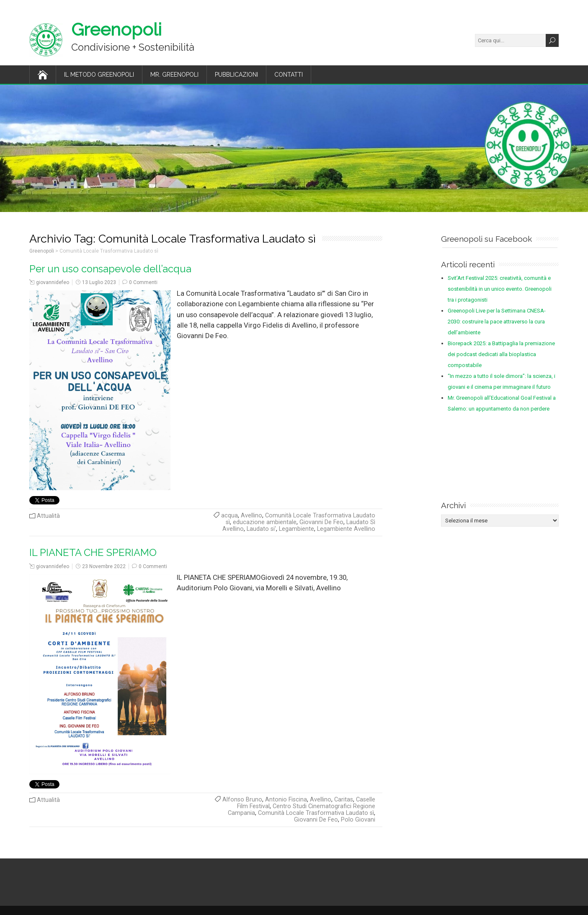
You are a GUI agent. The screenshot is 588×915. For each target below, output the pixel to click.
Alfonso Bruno (242, 800)
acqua (230, 516)
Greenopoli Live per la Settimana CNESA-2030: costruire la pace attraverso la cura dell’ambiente (497, 322)
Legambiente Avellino (346, 529)
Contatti (289, 75)
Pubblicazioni (236, 75)
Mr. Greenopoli (174, 75)
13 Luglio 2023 (99, 282)
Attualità (48, 516)
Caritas (344, 800)
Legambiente (297, 529)
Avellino (251, 516)
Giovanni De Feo (321, 522)
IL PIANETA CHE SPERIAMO (93, 553)
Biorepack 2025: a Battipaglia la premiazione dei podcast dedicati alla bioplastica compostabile (501, 354)
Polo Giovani (358, 820)
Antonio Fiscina (286, 800)
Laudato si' (261, 529)
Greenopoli (116, 30)
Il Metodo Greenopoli (99, 75)
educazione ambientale (265, 522)
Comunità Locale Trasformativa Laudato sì (316, 813)
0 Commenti (143, 282)
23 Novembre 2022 (104, 566)
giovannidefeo (53, 282)
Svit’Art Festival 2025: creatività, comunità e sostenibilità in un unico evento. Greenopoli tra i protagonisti (500, 289)
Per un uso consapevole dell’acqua (110, 269)
